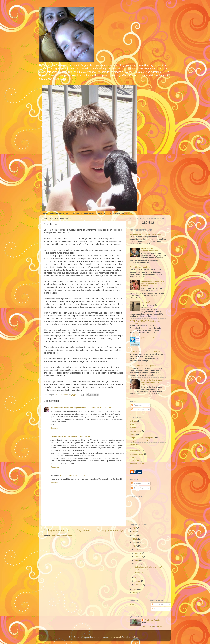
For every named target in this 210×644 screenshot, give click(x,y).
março (138, 581)
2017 (135, 528)
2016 (135, 532)
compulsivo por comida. (140, 441)
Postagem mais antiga (111, 530)
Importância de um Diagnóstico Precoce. (150, 250)
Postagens (137, 405)
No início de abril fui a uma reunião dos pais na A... (149, 568)
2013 (135, 543)
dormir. (133, 447)
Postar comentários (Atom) (62, 536)
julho (137, 560)
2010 (135, 593)
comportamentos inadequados (142, 438)
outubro (138, 553)
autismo (133, 428)
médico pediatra (136, 454)
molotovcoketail (115, 637)
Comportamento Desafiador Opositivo (145, 351)
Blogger (137, 637)
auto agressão (136, 431)
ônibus (133, 457)
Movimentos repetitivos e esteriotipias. (146, 234)
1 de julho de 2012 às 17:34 (78, 436)
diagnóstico (135, 444)
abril (137, 577)
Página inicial (84, 530)
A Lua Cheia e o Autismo (140, 267)
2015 (135, 535)
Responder (55, 428)
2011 (135, 589)
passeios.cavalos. (137, 464)
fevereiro (139, 585)
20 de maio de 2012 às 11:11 (99, 408)
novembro (139, 549)
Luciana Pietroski (58, 436)
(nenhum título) (147, 338)
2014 (135, 539)
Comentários (138, 409)
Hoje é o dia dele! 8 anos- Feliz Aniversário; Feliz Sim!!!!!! (152, 382)
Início (132, 604)
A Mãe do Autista (153, 620)
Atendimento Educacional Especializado (68, 408)
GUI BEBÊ (146, 302)
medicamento (135, 451)
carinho (133, 434)
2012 (135, 546)
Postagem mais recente (57, 530)
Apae (132, 424)
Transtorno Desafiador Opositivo (143, 366)
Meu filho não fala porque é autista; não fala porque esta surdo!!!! (153, 284)
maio (137, 564)
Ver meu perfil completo (152, 626)
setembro (139, 557)
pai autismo (135, 461)
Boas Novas (139, 573)
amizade (133, 421)
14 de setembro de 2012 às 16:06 (73, 475)
